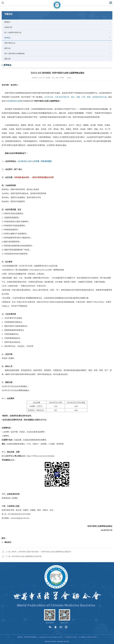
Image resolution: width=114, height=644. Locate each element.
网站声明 (48, 642)
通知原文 (8, 542)
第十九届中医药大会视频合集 (14, 54)
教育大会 (7, 48)
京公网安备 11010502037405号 (88, 637)
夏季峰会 (7, 38)
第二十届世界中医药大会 (13, 33)
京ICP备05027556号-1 (71, 637)
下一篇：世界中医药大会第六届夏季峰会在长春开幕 (23, 556)
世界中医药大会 (10, 43)
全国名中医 (8, 27)
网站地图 (60, 642)
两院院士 (7, 22)
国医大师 (7, 59)
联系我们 (54, 642)
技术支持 (66, 642)
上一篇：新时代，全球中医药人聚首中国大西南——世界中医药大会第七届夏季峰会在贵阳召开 (38, 552)
